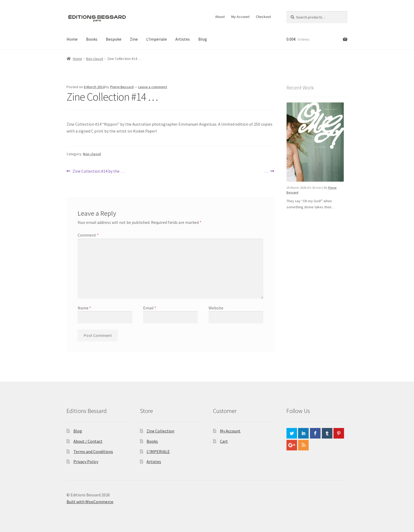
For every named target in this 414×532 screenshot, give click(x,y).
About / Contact (88, 441)
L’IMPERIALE (158, 451)
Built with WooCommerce (90, 502)
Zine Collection (160, 431)
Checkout (263, 17)
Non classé (95, 59)
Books (92, 39)
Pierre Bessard (122, 87)
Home (72, 39)
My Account (240, 17)
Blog (203, 39)
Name (84, 308)
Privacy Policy (86, 462)
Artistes (183, 39)
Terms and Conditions (93, 451)
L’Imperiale (157, 39)
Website (216, 308)
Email (150, 308)
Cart (224, 441)
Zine (134, 39)
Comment (88, 235)
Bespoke (114, 39)
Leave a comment (153, 87)
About (220, 17)
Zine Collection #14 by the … (98, 171)
